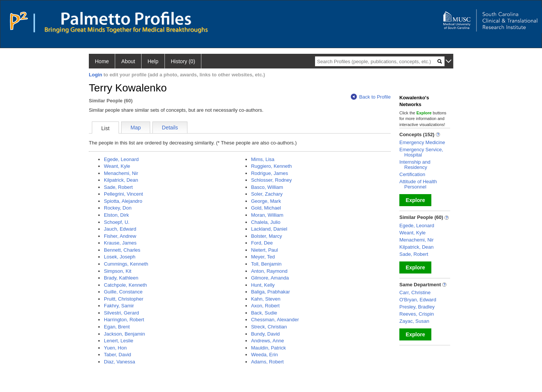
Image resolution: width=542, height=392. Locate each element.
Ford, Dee (262, 243)
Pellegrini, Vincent (123, 194)
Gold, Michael (266, 208)
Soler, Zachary (267, 194)
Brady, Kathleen (121, 278)
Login (95, 75)
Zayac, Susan (414, 321)
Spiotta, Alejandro (123, 201)
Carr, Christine (415, 292)
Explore (415, 200)
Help (153, 61)
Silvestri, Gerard (121, 313)
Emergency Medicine (422, 142)
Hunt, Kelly (263, 285)
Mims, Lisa (263, 159)
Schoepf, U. (117, 222)
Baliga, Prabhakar (270, 292)
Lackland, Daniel (269, 229)
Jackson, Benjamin (124, 334)
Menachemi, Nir (121, 173)
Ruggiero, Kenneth (271, 166)
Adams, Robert (267, 362)
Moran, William (267, 215)
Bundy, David (265, 334)
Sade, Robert (118, 187)
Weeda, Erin (264, 355)
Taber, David (117, 355)
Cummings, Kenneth (126, 264)
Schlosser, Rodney (271, 180)
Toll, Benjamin (266, 264)
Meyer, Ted (263, 257)
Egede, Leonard (121, 159)
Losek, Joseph (120, 257)
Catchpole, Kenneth (125, 285)
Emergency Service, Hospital (421, 152)
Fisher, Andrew (120, 236)
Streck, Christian (269, 327)
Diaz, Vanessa (120, 362)
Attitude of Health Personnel (418, 184)
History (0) (183, 61)
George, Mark (266, 201)
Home (102, 61)
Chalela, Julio (266, 222)
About (128, 61)
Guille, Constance (123, 292)
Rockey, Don (118, 208)
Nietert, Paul (265, 250)
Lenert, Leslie (119, 341)
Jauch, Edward (120, 229)
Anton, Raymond (269, 271)
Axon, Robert (265, 306)
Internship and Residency (415, 165)
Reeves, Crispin (417, 314)
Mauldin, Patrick (268, 348)
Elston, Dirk (116, 215)
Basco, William (267, 187)
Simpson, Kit (118, 271)
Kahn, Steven (266, 299)
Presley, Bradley (417, 307)
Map (136, 128)
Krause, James (120, 243)
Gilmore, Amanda (270, 278)
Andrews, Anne (267, 341)
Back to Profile (371, 97)
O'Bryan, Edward (418, 300)
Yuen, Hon (115, 348)
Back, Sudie (264, 313)
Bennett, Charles (122, 250)
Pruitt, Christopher (124, 299)
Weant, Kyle (117, 166)
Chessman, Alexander (275, 320)
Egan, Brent (117, 327)
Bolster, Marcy (266, 236)
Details (170, 128)
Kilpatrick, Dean (121, 180)
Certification (412, 174)
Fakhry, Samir (119, 306)
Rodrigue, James (269, 173)
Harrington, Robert (124, 320)
